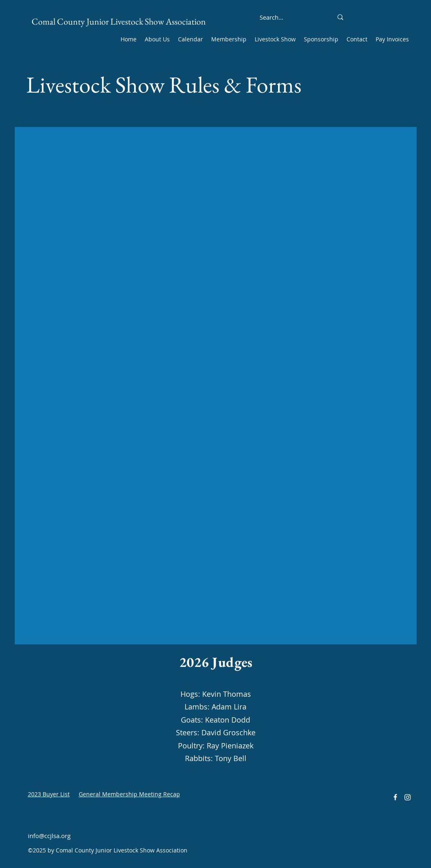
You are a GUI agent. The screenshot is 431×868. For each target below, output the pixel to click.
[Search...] (272, 17)
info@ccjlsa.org (49, 836)
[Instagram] (408, 797)
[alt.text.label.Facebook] (395, 797)
